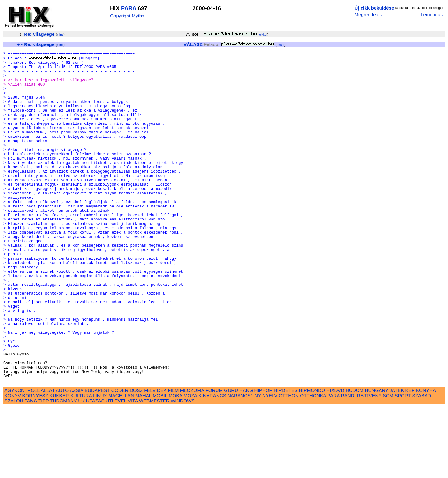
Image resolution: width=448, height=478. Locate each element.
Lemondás (432, 14)
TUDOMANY (63, 471)
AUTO (62, 460)
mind (60, 35)
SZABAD (422, 466)
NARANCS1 (240, 466)
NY (258, 466)
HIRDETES (286, 460)
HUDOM (355, 460)
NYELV (270, 466)
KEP (410, 460)
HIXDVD (335, 460)
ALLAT (48, 460)
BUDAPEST (97, 460)
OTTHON (289, 466)
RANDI (348, 466)
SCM (388, 466)
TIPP (43, 471)
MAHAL (143, 466)
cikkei (263, 35)
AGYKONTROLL (22, 460)
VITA (133, 471)
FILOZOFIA (192, 460)
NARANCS (215, 466)
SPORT (403, 466)
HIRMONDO (312, 460)
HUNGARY (377, 460)
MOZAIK (193, 466)
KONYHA (426, 460)
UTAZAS (95, 471)
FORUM (214, 460)
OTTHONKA (313, 466)
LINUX (100, 466)
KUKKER (59, 466)
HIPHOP (263, 460)
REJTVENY (369, 466)
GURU (231, 460)
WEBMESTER (154, 471)
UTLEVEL (116, 471)
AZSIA (77, 460)
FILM (173, 460)
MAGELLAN (121, 466)
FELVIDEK (155, 460)
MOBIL (160, 466)
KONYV (13, 466)
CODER (120, 460)
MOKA (175, 466)
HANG (246, 460)
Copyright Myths (127, 16)
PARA (129, 8)
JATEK (397, 460)
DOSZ (136, 460)
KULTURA (81, 466)
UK (81, 471)
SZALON (14, 471)
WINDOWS (183, 471)
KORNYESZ (35, 466)
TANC (31, 471)
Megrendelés (368, 14)
